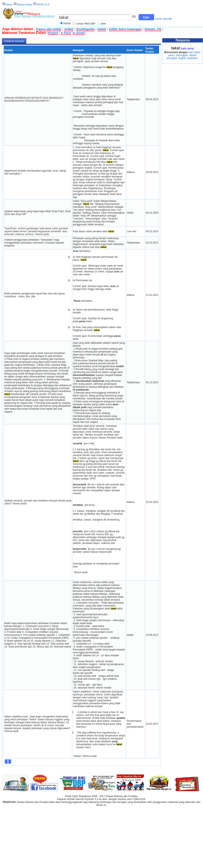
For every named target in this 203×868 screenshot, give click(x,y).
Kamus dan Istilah (49, 29)
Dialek (102, 29)
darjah (193, 55)
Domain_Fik (153, 29)
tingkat (182, 58)
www (103, 24)
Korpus (53, 33)
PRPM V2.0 (43, 5)
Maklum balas (24, 5)
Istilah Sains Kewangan (125, 29)
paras (171, 55)
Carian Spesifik (163, 19)
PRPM (67, 24)
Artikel (69, 29)
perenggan (182, 55)
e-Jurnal (79, 33)
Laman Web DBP (86, 24)
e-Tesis (66, 33)
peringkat (172, 58)
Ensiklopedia (85, 29)
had (190, 52)
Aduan (9, 5)
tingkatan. (193, 58)
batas (197, 52)
